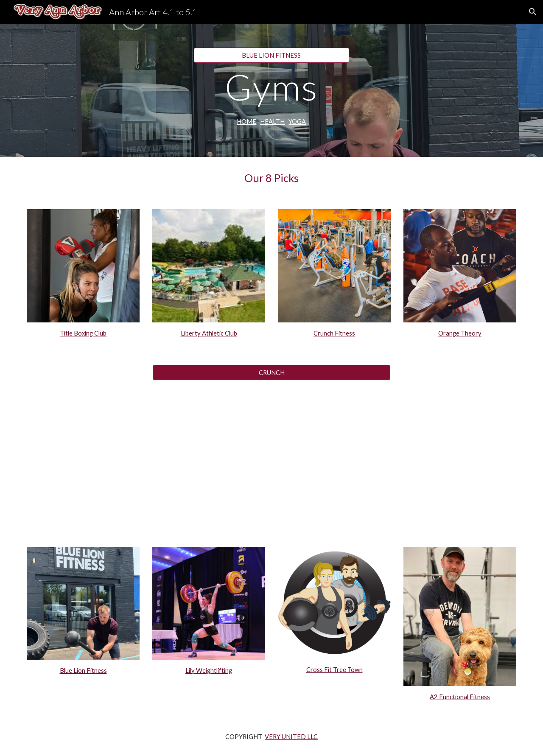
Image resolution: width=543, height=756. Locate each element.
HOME (246, 122)
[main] (271, 87)
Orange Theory (460, 333)
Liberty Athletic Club (209, 333)
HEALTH (272, 122)
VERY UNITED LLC (291, 737)
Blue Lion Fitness (83, 671)
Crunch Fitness (334, 333)
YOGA (297, 122)
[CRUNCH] (271, 372)
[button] (533, 12)
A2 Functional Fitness (460, 697)
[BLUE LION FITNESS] (271, 55)
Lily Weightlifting (209, 671)
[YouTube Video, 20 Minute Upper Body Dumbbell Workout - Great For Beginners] (271, 459)
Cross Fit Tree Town (334, 670)
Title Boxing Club (83, 333)
